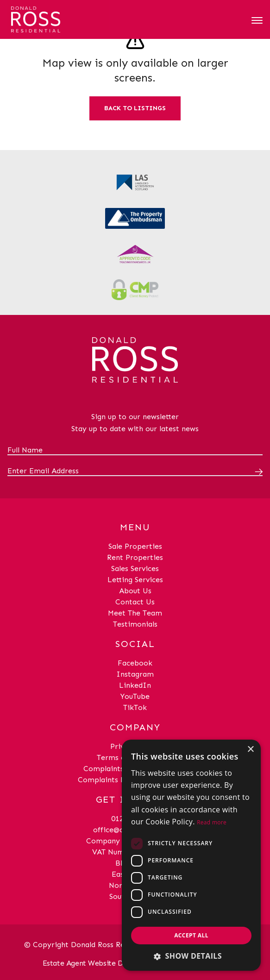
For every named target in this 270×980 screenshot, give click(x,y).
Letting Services (135, 580)
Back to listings (135, 108)
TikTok (135, 707)
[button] (191, 956)
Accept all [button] (191, 935)
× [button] (250, 750)
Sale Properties (135, 546)
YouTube (135, 696)
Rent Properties (135, 557)
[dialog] (191, 855)
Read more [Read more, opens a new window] (212, 822)
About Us (135, 591)
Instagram (135, 674)
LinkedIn (135, 685)
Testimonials (135, 624)
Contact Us (135, 602)
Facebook (135, 663)
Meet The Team (135, 613)
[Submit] (257, 471)
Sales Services (135, 569)
